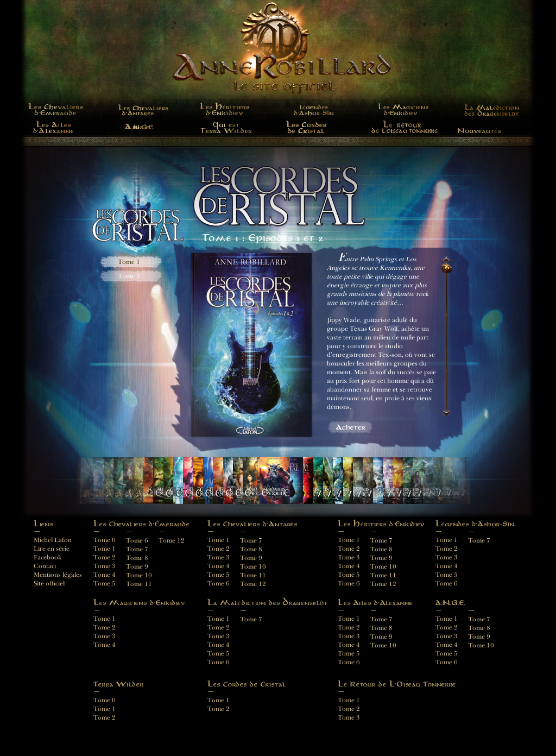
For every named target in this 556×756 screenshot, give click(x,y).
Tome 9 (381, 558)
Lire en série (52, 549)
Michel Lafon (53, 540)
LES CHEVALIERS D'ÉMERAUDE (56, 109)
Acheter (351, 427)
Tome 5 (447, 575)
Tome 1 (129, 262)
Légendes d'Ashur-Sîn (314, 109)
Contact (45, 566)
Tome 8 (381, 549)
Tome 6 (447, 584)
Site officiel (49, 584)
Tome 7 (479, 541)
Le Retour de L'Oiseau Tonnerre (405, 127)
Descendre (446, 414)
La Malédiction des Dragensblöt (489, 109)
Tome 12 (383, 584)
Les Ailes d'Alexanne (53, 127)
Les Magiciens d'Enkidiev (404, 109)
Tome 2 (129, 276)
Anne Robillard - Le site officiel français (278, 63)
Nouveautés (479, 127)
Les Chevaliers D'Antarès (141, 109)
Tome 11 (383, 575)
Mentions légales (58, 575)
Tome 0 (105, 540)
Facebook (48, 557)
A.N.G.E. (141, 127)
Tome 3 (105, 636)
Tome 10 (383, 567)
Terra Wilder (226, 127)
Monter (446, 258)
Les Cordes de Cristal (306, 127)
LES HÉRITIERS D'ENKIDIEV (226, 109)
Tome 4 (105, 645)
